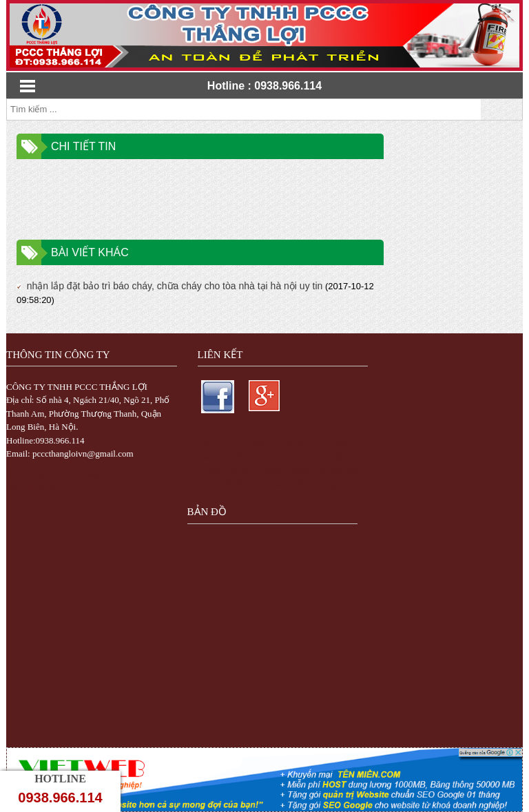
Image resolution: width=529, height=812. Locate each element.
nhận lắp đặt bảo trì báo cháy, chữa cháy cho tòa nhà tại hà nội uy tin (169, 286)
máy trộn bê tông (306, 484)
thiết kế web (249, 484)
